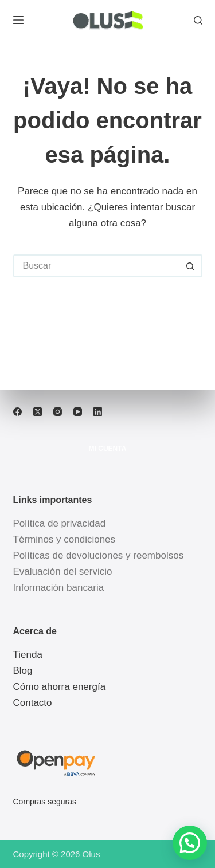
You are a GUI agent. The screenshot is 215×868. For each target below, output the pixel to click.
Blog (23, 671)
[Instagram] (58, 412)
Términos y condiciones (64, 539)
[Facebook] (17, 412)
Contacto (33, 703)
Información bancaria (59, 588)
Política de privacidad (60, 523)
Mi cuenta (108, 449)
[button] (190, 843)
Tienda (28, 655)
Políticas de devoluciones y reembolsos (99, 555)
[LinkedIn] (98, 412)
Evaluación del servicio (63, 572)
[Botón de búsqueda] (191, 266)
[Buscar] (198, 20)
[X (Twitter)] (38, 412)
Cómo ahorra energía (60, 687)
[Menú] (18, 20)
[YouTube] (78, 412)
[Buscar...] (96, 266)
